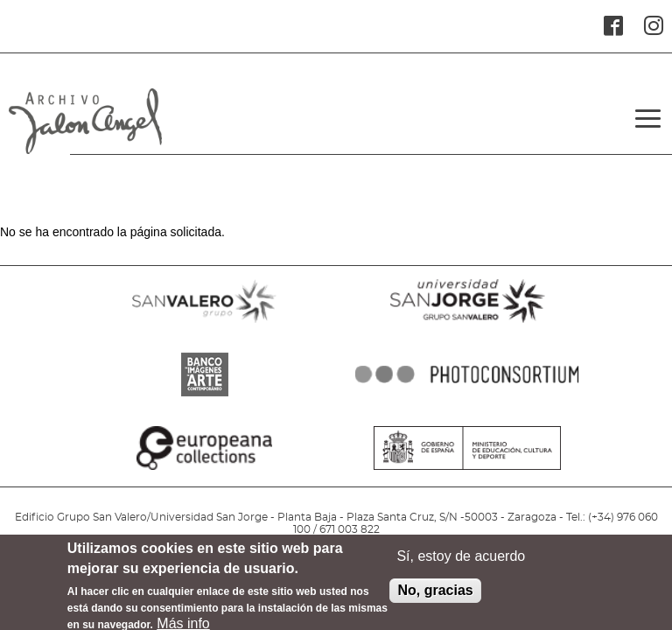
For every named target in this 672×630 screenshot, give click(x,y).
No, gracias (435, 595)
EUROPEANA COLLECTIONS (205, 470)
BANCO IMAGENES (205, 396)
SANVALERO (205, 323)
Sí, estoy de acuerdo (461, 561)
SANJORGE (467, 323)
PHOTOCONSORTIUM (467, 396)
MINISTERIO (467, 470)
